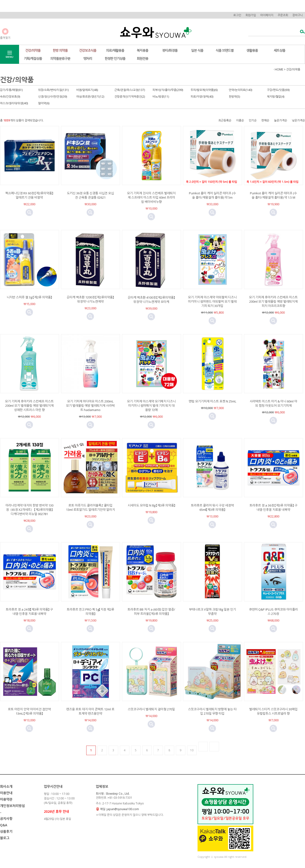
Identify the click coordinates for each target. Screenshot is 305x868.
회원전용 (142, 58)
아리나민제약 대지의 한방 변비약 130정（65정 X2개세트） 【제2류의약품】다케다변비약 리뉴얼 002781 (29, 510)
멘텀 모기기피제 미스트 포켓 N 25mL (212, 401)
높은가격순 (281, 120)
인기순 (253, 120)
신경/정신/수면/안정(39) (53, 97)
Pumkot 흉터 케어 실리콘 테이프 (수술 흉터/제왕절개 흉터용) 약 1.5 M (273, 195)
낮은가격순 (298, 120)
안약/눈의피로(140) (240, 90)
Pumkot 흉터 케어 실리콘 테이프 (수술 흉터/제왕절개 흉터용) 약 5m (212, 195)
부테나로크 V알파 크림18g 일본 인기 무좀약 (212, 612)
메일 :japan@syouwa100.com (119, 809)
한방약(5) (234, 97)
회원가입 (251, 15)
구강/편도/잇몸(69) (278, 90)
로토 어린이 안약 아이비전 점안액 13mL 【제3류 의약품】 (29, 711)
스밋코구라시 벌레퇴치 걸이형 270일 (151, 709)
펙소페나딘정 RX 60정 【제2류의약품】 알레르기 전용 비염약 (29, 195)
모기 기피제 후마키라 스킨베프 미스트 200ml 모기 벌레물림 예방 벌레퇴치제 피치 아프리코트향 (273, 301)
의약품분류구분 (60, 58)
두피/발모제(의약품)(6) (204, 90)
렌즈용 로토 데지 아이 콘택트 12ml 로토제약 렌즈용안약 (90, 711)
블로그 (5, 838)
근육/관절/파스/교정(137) (130, 90)
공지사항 (6, 819)
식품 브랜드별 (225, 50)
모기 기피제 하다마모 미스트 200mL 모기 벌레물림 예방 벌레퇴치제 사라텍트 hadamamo (90, 406)
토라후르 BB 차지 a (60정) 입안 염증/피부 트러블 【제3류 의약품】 (151, 612)
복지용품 (142, 50)
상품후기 (6, 831)
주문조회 (283, 15)
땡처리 (88, 58)
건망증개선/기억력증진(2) (130, 97)
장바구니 (298, 15)
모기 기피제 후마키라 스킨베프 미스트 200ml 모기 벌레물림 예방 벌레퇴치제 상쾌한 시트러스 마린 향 (29, 406)
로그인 (237, 15)
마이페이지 (267, 15)
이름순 (240, 120)
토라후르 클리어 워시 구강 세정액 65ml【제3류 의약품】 (212, 507)
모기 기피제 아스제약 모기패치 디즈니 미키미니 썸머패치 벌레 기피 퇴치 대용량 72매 (151, 406)
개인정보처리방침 (12, 806)
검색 (301, 32)
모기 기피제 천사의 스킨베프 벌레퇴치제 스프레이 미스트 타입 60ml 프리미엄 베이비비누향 (151, 197)
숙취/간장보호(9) (10, 97)
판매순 (265, 120)
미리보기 (29, 212)
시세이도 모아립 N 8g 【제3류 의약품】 (151, 505)
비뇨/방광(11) (161, 97)
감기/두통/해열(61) (11, 90)
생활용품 (252, 50)
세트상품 (280, 50)
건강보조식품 (88, 50)
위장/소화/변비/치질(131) (53, 90)
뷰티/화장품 (170, 50)
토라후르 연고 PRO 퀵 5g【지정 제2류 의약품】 (90, 612)
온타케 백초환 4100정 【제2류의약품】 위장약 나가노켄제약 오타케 (153, 300)
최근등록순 (225, 120)
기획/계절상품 (33, 58)
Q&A (4, 825)
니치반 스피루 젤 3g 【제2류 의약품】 (29, 297)
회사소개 (6, 786)
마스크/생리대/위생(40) (14, 103)
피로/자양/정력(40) (202, 97)
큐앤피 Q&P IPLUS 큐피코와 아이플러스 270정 (273, 612)
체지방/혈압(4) (276, 97)
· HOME (278, 69)
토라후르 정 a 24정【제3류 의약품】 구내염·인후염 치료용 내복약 (29, 612)
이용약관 (6, 799)
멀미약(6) (44, 103)
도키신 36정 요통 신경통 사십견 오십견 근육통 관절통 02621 (90, 195)
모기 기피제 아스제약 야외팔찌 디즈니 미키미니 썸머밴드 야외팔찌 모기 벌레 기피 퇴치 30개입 (212, 301)
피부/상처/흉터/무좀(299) (168, 90)
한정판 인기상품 (115, 58)
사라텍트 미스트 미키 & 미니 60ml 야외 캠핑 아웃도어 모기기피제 (273, 403)
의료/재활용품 (115, 50)
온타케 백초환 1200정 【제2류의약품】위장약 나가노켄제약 (90, 299)
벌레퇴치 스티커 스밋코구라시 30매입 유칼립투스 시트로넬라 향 (273, 711)
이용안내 (6, 793)
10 (192, 750)
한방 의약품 (60, 50)
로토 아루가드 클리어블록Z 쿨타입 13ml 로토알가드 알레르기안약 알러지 (90, 507)
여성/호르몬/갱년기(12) (90, 97)
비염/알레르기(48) (87, 90)
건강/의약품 (33, 50)
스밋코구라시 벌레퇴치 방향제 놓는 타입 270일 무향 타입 (212, 711)
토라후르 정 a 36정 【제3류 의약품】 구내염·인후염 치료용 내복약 (273, 507)
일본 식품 (197, 50)
